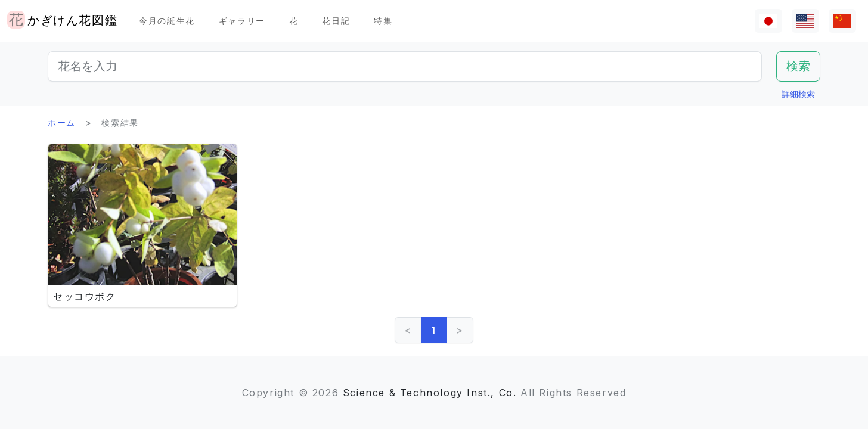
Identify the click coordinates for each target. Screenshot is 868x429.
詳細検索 (798, 94)
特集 (383, 21)
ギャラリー (242, 21)
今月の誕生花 (167, 21)
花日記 (336, 21)
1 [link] (434, 330)
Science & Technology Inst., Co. (430, 393)
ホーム (62, 122)
